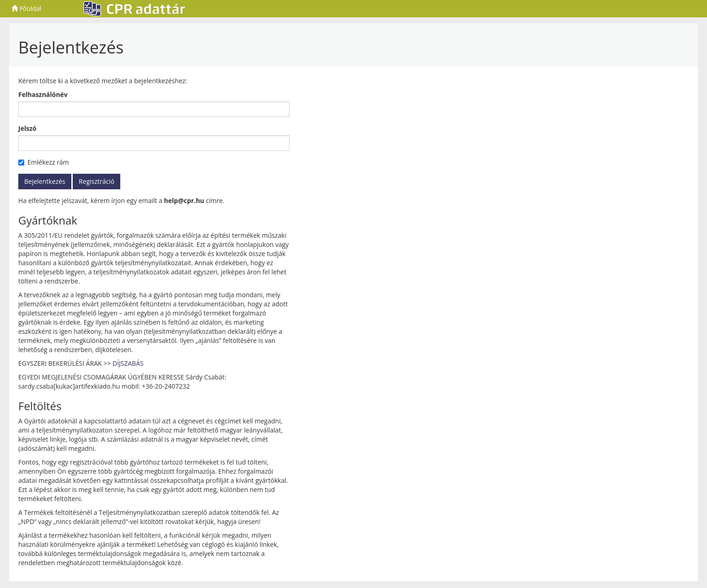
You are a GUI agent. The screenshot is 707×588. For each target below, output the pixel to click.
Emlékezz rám (44, 162)
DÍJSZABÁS (128, 363)
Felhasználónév (43, 94)
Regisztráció (96, 181)
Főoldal (26, 8)
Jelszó (27, 128)
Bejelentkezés (45, 181)
